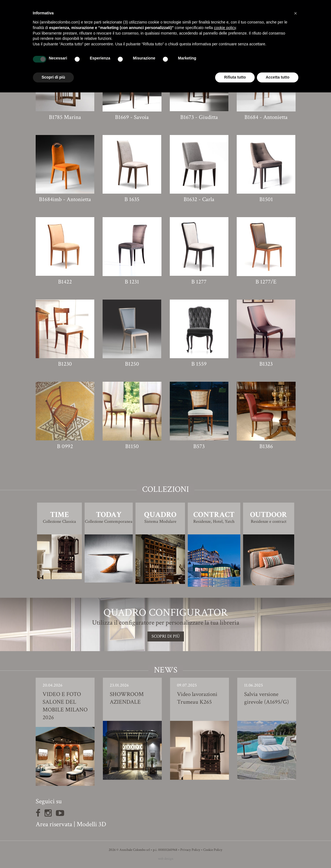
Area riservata (54, 824)
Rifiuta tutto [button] (235, 77)
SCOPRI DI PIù (166, 636)
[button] (296, 13)
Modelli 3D (91, 824)
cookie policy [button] (225, 28)
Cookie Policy (213, 850)
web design (166, 859)
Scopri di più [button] (54, 77)
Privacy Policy (190, 850)
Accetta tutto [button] (278, 77)
